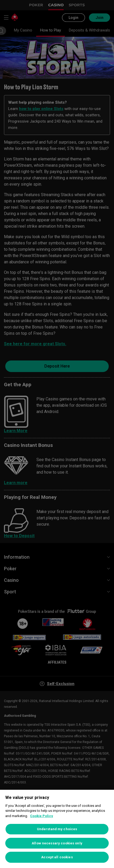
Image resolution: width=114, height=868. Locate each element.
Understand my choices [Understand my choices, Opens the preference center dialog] (57, 829)
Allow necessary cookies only (57, 843)
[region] (57, 829)
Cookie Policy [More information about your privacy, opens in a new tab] (42, 816)
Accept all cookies (57, 857)
